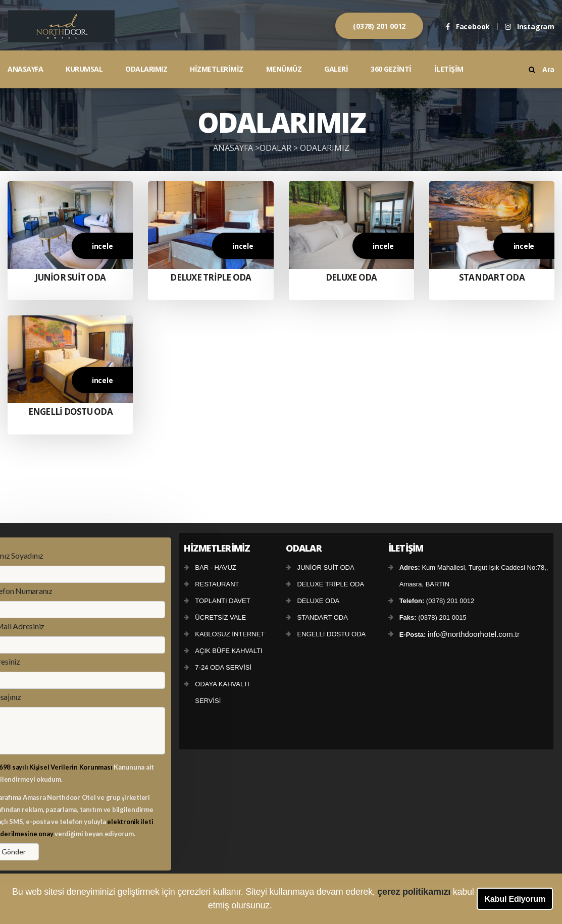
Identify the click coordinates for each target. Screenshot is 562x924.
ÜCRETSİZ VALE (220, 617)
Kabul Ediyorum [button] (515, 899)
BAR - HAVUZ (215, 567)
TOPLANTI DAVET (222, 601)
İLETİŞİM (449, 69)
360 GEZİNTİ (391, 69)
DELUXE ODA (351, 277)
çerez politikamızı (415, 892)
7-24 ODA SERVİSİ (223, 667)
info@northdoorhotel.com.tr (474, 634)
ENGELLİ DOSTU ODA (70, 412)
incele (103, 246)
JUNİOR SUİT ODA (70, 277)
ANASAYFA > (236, 148)
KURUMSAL (84, 69)
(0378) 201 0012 (379, 26)
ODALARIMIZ (146, 69)
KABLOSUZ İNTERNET (230, 634)
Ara (542, 69)
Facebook (468, 26)
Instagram (530, 26)
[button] (276, 907)
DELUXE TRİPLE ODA (211, 277)
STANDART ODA (492, 277)
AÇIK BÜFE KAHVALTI (228, 651)
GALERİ (336, 69)
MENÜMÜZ (284, 69)
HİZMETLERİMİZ (217, 69)
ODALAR (276, 148)
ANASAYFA (25, 69)
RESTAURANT (217, 584)
